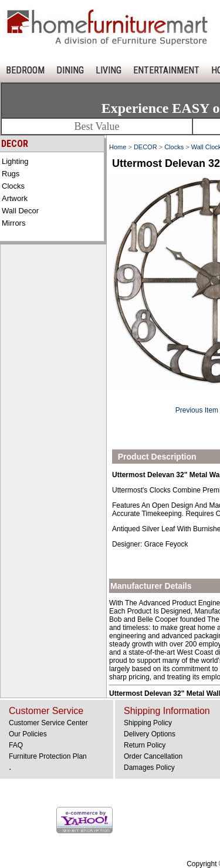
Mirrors (13, 223)
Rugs (11, 174)
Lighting (15, 161)
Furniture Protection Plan (48, 756)
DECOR (145, 147)
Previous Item (197, 410)
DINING (70, 70)
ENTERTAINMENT (166, 70)
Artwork (15, 198)
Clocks (13, 186)
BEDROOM (25, 70)
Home (118, 147)
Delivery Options (150, 734)
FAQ (16, 745)
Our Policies (28, 734)
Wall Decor (20, 211)
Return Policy (145, 745)
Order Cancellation (153, 756)
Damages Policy (149, 768)
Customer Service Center (48, 723)
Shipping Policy (148, 723)
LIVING (109, 70)
